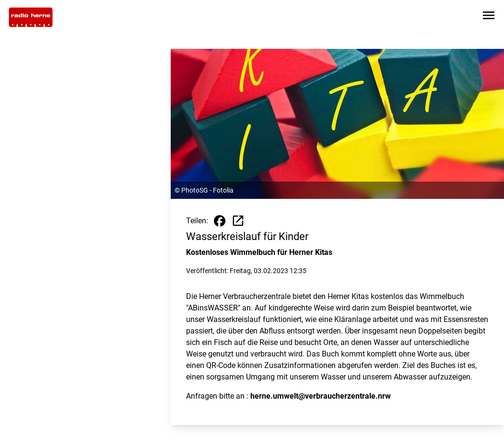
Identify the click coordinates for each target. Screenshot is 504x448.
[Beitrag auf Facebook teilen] (220, 221)
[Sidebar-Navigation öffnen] (489, 17)
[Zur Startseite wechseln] (31, 17)
